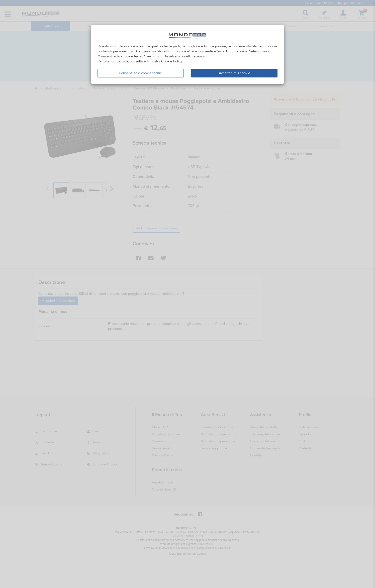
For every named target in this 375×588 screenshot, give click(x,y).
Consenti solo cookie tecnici (141, 73)
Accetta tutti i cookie (235, 73)
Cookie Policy (172, 61)
